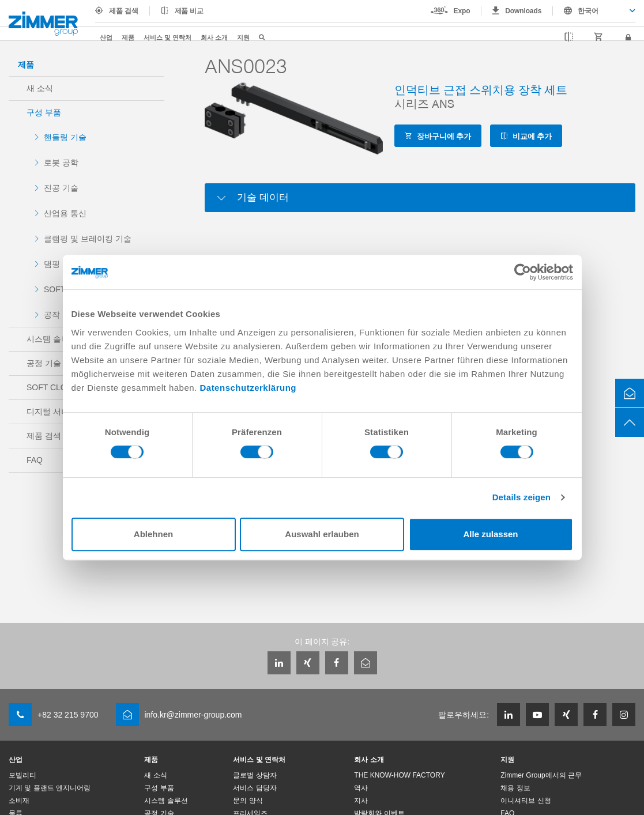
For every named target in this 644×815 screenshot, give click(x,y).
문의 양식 (248, 801)
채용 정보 (515, 788)
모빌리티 (22, 775)
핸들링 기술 (65, 137)
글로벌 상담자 (255, 775)
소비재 (19, 801)
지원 (243, 37)
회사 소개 (214, 37)
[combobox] (594, 11)
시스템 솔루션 (166, 801)
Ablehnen (153, 534)
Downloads (523, 11)
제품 (128, 37)
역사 (361, 788)
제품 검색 (124, 11)
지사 (361, 801)
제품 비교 (189, 11)
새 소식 (40, 88)
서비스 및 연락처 (167, 37)
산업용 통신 (65, 213)
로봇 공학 (61, 163)
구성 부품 (44, 112)
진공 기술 (61, 188)
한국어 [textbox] (588, 11)
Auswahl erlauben (322, 534)
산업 (106, 37)
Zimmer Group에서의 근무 (541, 775)
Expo (462, 11)
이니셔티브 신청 (526, 801)
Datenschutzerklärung (248, 388)
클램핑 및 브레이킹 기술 (88, 239)
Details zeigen (521, 497)
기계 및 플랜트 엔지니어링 (50, 788)
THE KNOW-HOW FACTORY (399, 775)
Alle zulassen (490, 534)
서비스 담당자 (255, 788)
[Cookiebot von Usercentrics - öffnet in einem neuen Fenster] (523, 272)
